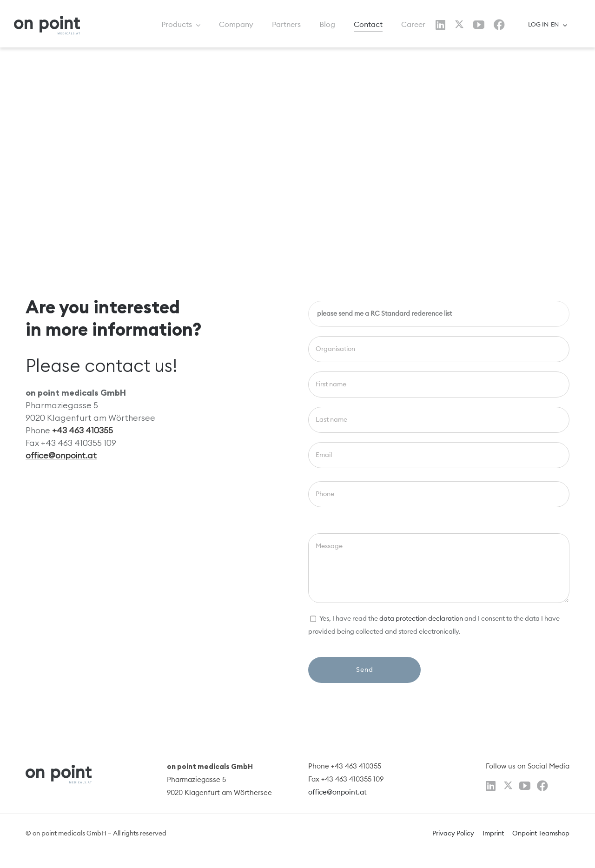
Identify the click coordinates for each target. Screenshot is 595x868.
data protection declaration (421, 619)
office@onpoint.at (61, 455)
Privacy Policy (453, 834)
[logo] (47, 19)
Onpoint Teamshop (541, 834)
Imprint (493, 834)
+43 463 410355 (83, 430)
